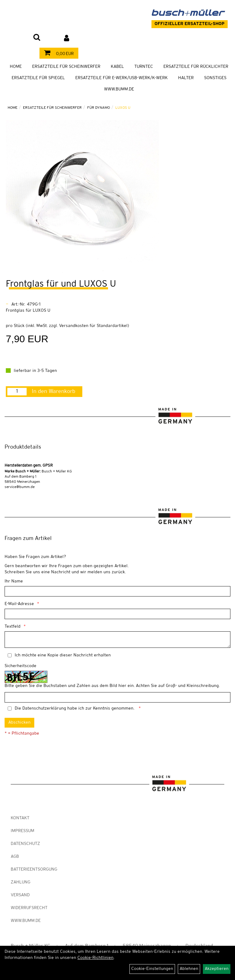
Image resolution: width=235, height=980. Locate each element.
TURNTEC (144, 67)
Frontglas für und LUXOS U (61, 284)
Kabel (117, 67)
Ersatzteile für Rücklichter (196, 67)
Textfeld (13, 627)
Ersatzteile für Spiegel (38, 78)
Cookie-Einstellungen (152, 969)
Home (16, 67)
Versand (20, 895)
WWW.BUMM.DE (119, 89)
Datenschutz (25, 844)
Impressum (22, 831)
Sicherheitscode (21, 666)
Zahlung (21, 882)
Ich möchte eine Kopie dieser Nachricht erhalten (63, 655)
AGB (15, 857)
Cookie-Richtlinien (95, 958)
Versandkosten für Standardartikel (93, 326)
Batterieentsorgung (34, 870)
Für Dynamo (99, 108)
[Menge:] (17, 392)
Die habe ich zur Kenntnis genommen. (75, 708)
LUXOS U (123, 108)
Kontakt (20, 818)
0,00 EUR (57, 54)
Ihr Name (14, 581)
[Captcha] (117, 697)
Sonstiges (215, 78)
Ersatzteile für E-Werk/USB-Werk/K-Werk (121, 78)
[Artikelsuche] (37, 38)
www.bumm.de (26, 921)
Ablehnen (189, 969)
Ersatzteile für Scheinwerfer (66, 67)
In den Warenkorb (54, 391)
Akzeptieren (217, 969)
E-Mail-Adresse (19, 604)
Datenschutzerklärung (44, 708)
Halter (186, 78)
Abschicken (19, 723)
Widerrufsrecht (29, 908)
